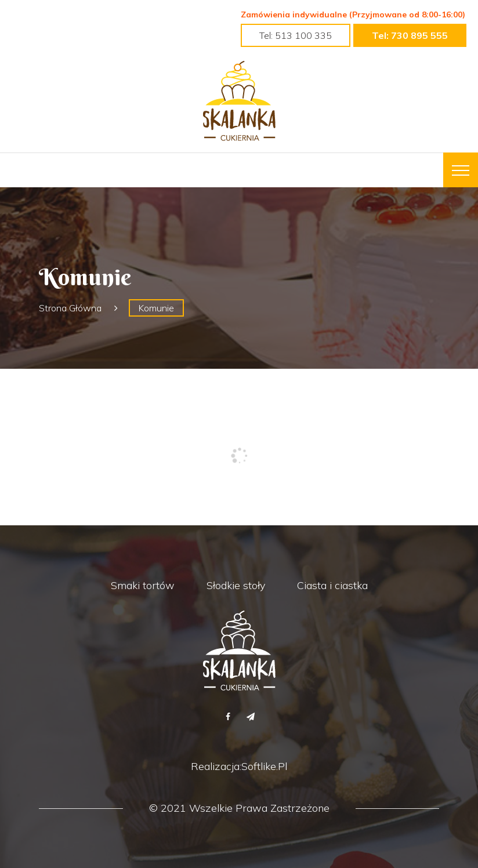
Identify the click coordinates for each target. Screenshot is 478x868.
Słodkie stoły (236, 585)
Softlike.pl (264, 766)
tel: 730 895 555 (410, 35)
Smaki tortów (143, 585)
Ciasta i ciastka (332, 585)
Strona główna (70, 308)
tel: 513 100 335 (296, 35)
